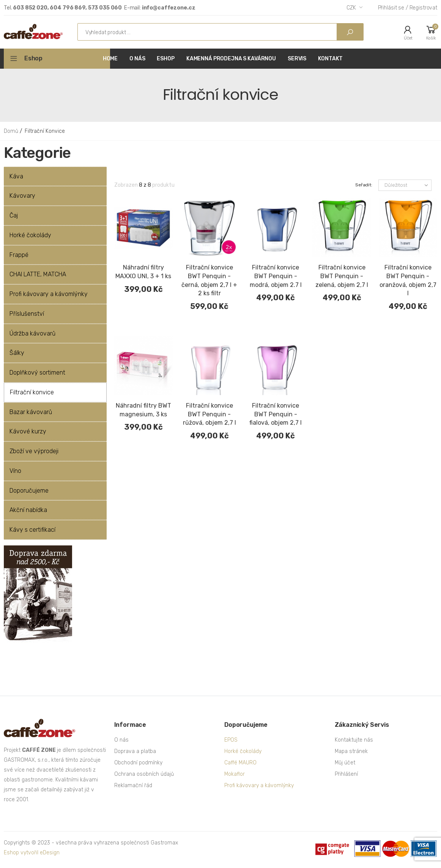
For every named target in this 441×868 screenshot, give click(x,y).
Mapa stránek (351, 751)
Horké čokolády (243, 751)
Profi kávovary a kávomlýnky (259, 785)
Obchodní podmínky (138, 763)
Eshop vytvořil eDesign (32, 853)
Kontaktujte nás (354, 740)
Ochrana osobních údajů (144, 774)
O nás (121, 740)
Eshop (33, 58)
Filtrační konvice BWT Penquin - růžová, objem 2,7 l (209, 414)
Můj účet (345, 763)
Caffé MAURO (240, 763)
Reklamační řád (133, 785)
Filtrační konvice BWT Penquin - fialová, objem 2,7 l (276, 414)
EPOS (231, 740)
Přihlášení (346, 774)
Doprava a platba (135, 751)
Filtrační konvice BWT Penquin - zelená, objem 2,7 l (342, 276)
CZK (351, 8)
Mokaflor (235, 774)
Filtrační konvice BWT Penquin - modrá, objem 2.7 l (276, 276)
